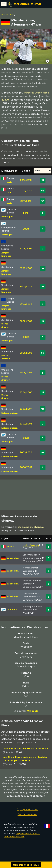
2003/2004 (26, 409)
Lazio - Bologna (31, 547)
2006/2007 (26, 321)
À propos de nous (27, 811)
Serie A (10, 548)
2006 (26, 337)
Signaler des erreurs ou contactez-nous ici (22, 837)
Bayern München (6, 254)
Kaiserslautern (9, 413)
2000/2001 (26, 467)
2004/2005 (26, 392)
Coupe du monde (16, 611)
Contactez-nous (27, 816)
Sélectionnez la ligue (26, 865)
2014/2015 (26, 180)
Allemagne (7, 216)
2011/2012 (26, 201)
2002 (26, 438)
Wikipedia (32, 713)
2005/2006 (26, 353)
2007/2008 (26, 286)
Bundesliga (13, 560)
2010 (26, 213)
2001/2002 (26, 452)
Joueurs (7, 14)
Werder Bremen (6, 325)
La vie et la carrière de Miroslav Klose (26, 750)
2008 (26, 229)
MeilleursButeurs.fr (27, 4)
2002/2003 (26, 424)
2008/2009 (26, 249)
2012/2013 (26, 191)
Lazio (9, 182)
